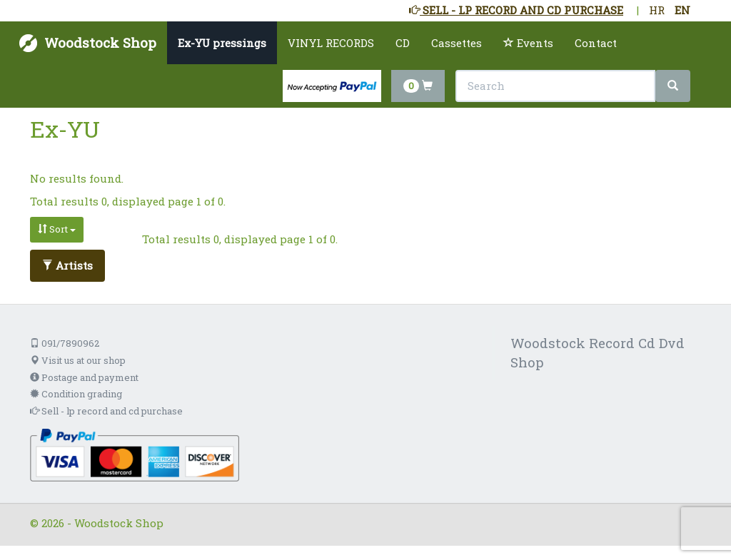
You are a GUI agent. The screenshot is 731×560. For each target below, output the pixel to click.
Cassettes (457, 43)
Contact (596, 43)
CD (403, 43)
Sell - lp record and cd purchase (106, 411)
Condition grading (76, 394)
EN (682, 10)
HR (657, 10)
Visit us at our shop (78, 360)
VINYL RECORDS (331, 43)
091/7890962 (65, 343)
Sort (57, 229)
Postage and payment (84, 377)
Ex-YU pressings (222, 43)
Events (528, 43)
